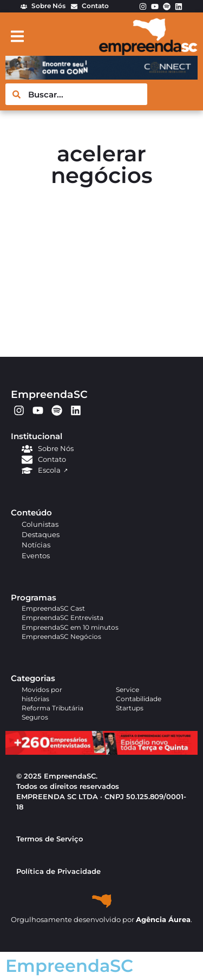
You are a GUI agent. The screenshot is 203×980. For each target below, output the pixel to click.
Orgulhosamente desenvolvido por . (101, 920)
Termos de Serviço (50, 839)
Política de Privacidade (58, 871)
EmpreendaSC (49, 394)
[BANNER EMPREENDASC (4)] (101, 77)
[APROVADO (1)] (101, 752)
